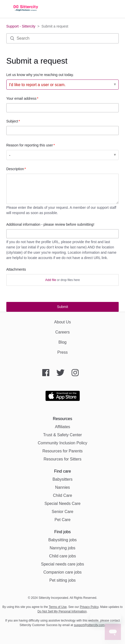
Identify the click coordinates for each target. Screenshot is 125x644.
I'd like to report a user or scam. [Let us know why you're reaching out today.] (37, 85)
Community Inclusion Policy (62, 443)
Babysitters (62, 479)
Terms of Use (58, 607)
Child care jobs (62, 556)
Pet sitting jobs (62, 580)
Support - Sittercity (21, 26)
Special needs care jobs (62, 564)
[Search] (63, 38)
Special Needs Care (62, 504)
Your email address (21, 98)
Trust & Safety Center (62, 435)
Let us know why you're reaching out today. (40, 75)
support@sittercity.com (89, 625)
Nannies (63, 487)
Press (63, 352)
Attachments (16, 269)
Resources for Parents (62, 451)
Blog (62, 342)
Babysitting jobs (62, 540)
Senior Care (62, 512)
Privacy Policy (89, 607)
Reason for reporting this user (30, 145)
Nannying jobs (62, 548)
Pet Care (62, 520)
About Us (62, 322)
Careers (63, 332)
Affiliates (62, 427)
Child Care (62, 495)
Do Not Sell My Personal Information (62, 611)
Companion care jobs (62, 572)
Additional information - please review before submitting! (50, 224)
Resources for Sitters (62, 459)
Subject (12, 121)
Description (15, 169)
